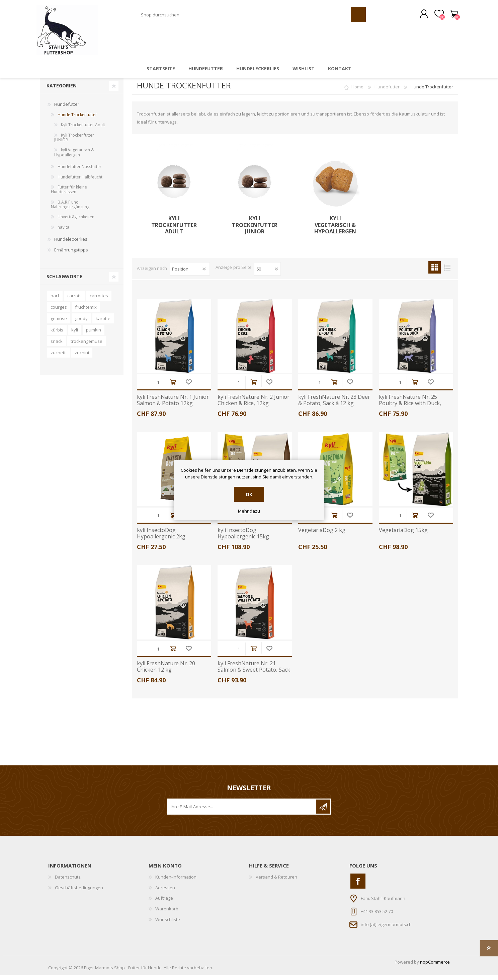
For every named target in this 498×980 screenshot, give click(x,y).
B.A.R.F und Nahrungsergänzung (70, 209)
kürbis (57, 334)
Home (357, 91)
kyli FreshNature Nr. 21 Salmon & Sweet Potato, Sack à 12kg (254, 675)
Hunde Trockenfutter (77, 119)
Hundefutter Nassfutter (79, 171)
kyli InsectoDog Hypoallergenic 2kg (161, 538)
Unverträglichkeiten (76, 221)
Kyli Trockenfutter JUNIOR (255, 230)
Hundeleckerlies (71, 244)
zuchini (82, 357)
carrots (74, 300)
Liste (447, 272)
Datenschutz (68, 882)
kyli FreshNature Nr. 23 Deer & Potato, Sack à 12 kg (334, 405)
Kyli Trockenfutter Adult (174, 230)
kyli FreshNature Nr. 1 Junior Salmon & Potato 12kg (173, 405)
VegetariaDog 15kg (403, 535)
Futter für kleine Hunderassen (69, 194)
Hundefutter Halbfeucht (80, 182)
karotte (103, 323)
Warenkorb (451, 16)
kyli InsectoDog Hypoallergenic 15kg (243, 538)
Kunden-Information (176, 882)
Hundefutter (387, 91)
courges (59, 312)
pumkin (94, 334)
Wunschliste (189, 387)
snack (57, 346)
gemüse (59, 323)
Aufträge (164, 903)
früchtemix (86, 312)
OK (249, 494)
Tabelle (435, 272)
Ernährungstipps (71, 254)
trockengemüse (87, 346)
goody (81, 323)
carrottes (99, 300)
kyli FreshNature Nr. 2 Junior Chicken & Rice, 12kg (254, 405)
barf (55, 300)
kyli (75, 334)
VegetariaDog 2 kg (322, 535)
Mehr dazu (249, 511)
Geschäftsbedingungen (79, 892)
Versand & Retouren (276, 882)
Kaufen (173, 387)
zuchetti (59, 357)
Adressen (165, 892)
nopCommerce (435, 967)
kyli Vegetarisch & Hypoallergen (335, 230)
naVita (63, 232)
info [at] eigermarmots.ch (386, 929)
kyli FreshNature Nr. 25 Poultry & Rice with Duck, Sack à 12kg (410, 408)
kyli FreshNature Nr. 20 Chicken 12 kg (166, 671)
